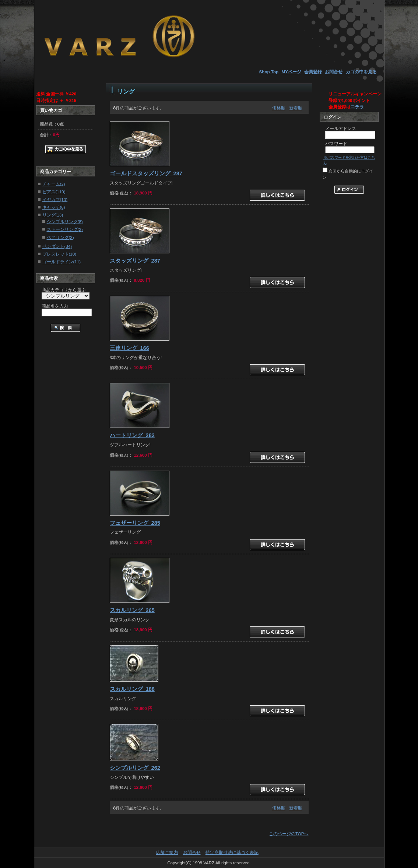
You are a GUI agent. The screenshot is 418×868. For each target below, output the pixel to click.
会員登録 (313, 72)
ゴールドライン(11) (62, 262)
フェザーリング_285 (135, 523)
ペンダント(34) (57, 246)
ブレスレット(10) (59, 254)
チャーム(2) (54, 184)
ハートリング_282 (132, 435)
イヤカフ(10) (55, 199)
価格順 (279, 108)
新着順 (296, 108)
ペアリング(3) (60, 237)
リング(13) (53, 215)
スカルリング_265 (132, 610)
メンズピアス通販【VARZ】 (119, 35)
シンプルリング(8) (65, 222)
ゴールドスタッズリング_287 (146, 173)
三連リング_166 (129, 348)
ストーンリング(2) (65, 229)
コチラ (357, 107)
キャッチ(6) (54, 207)
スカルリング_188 (132, 689)
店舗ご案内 (167, 852)
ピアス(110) (54, 192)
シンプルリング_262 (135, 768)
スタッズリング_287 (135, 261)
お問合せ (334, 72)
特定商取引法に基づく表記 (232, 852)
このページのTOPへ (289, 834)
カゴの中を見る (361, 72)
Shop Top (269, 72)
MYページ (291, 72)
